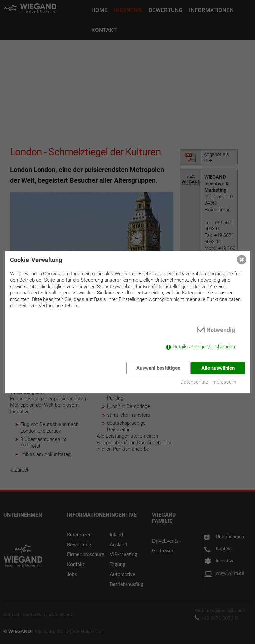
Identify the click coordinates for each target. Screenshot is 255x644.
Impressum (225, 380)
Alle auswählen (218, 368)
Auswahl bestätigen (156, 368)
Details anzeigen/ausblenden (204, 349)
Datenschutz (194, 380)
